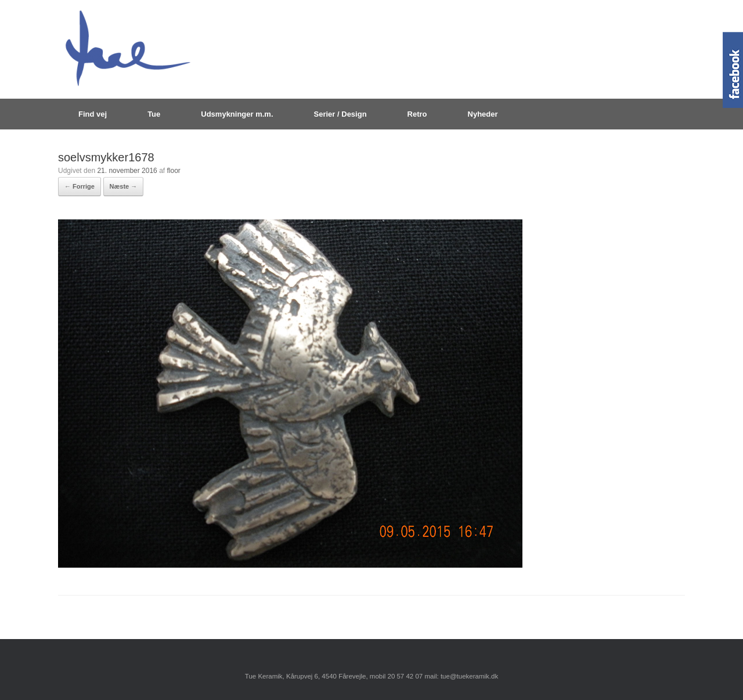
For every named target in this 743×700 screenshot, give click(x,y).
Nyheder (483, 114)
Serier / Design (340, 114)
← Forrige (80, 186)
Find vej (93, 114)
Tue (154, 114)
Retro (417, 114)
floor (173, 171)
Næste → (124, 186)
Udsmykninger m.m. (237, 114)
